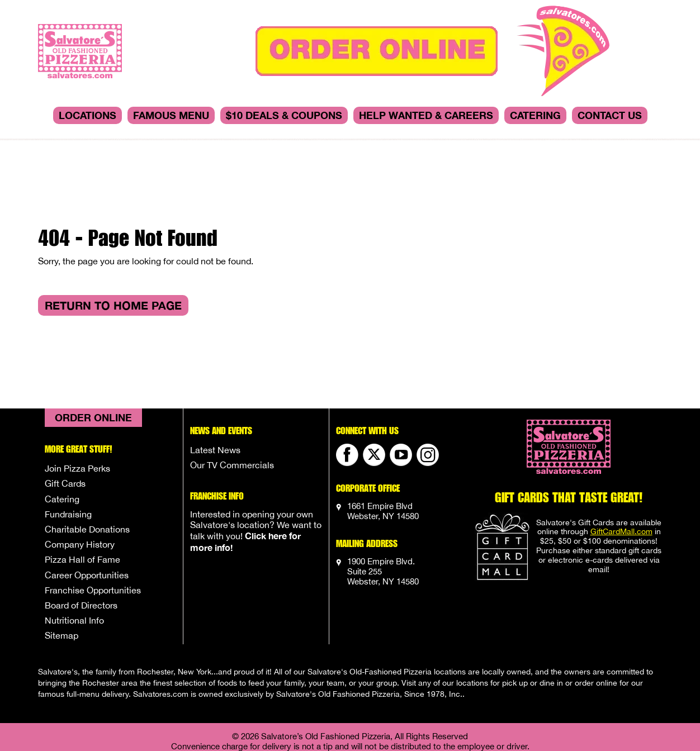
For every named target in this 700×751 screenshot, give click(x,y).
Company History (80, 486)
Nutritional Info (74, 562)
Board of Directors (81, 546)
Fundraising (68, 455)
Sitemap (62, 577)
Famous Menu (171, 115)
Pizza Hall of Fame (82, 501)
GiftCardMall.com (621, 473)
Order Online (93, 359)
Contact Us (610, 115)
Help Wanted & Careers (426, 115)
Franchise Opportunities (93, 531)
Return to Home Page (113, 246)
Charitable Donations (87, 470)
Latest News (215, 391)
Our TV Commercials (232, 406)
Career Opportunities (87, 516)
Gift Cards (65, 425)
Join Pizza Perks (77, 410)
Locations (88, 115)
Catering (535, 115)
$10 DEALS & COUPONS (284, 115)
